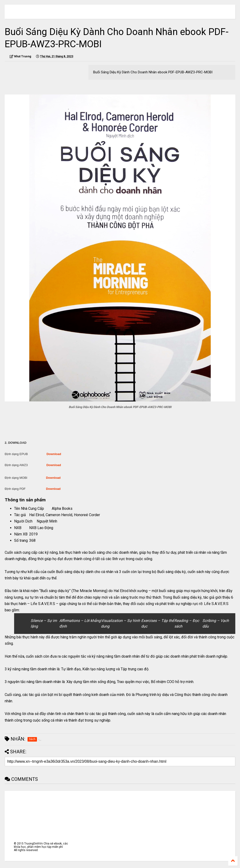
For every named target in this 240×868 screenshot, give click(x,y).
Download (54, 454)
